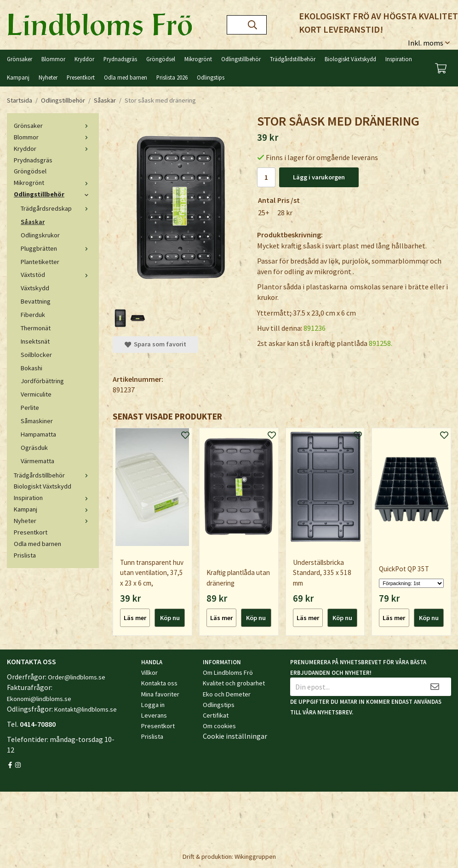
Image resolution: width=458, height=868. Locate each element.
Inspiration (399, 59)
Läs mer (135, 618)
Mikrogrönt (198, 59)
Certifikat (216, 715)
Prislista (25, 555)
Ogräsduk (34, 448)
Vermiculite (36, 394)
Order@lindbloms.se (77, 677)
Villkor (149, 673)
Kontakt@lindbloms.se (86, 709)
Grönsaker (20, 59)
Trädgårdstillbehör (293, 59)
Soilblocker (36, 355)
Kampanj (18, 77)
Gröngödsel (161, 59)
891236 (315, 328)
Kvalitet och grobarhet (234, 683)
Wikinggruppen (255, 857)
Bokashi (31, 368)
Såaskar (33, 222)
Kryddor (84, 59)
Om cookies (219, 726)
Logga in (153, 705)
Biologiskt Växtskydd (350, 59)
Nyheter (48, 77)
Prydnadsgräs (120, 59)
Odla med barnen (126, 77)
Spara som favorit (155, 344)
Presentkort (81, 77)
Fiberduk (33, 315)
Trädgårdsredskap (56, 208)
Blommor (53, 59)
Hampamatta (38, 434)
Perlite (30, 408)
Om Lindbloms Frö (228, 673)
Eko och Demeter (227, 694)
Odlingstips (211, 77)
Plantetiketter (40, 262)
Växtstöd (56, 275)
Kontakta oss (159, 683)
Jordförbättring (42, 381)
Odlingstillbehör (241, 59)
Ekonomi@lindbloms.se (39, 699)
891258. (381, 343)
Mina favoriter (160, 694)
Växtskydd (35, 288)
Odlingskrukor (40, 235)
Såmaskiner (37, 421)
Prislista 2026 (172, 77)
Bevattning (36, 301)
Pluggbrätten (56, 248)
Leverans (154, 715)
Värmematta (37, 461)
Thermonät (36, 328)
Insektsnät (35, 341)
